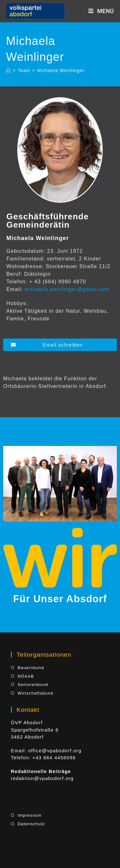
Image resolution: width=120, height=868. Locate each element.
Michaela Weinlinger (61, 70)
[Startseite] (8, 70)
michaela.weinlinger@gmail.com (67, 289)
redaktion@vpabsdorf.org (42, 778)
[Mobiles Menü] (101, 11)
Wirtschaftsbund (35, 693)
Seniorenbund (33, 685)
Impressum (30, 815)
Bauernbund (31, 668)
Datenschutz (31, 824)
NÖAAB (26, 676)
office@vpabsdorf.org (55, 751)
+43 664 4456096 (54, 758)
